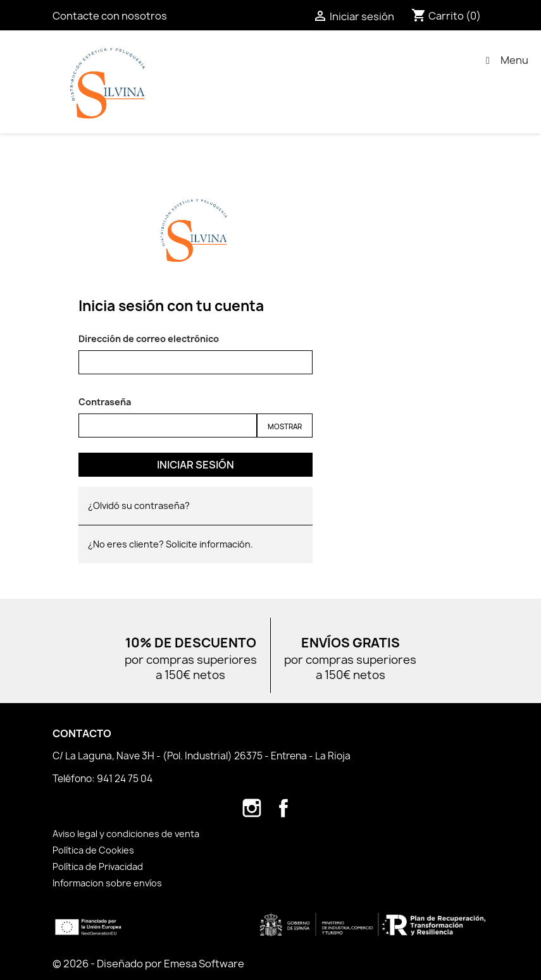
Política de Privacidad (98, 867)
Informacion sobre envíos (107, 883)
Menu (505, 60)
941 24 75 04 (125, 779)
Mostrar (285, 426)
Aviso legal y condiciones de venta (126, 834)
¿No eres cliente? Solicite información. (171, 544)
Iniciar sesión (196, 465)
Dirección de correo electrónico (149, 339)
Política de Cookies (93, 850)
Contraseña (105, 402)
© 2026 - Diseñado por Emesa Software (148, 964)
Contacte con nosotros (110, 16)
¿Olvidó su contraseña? (139, 505)
